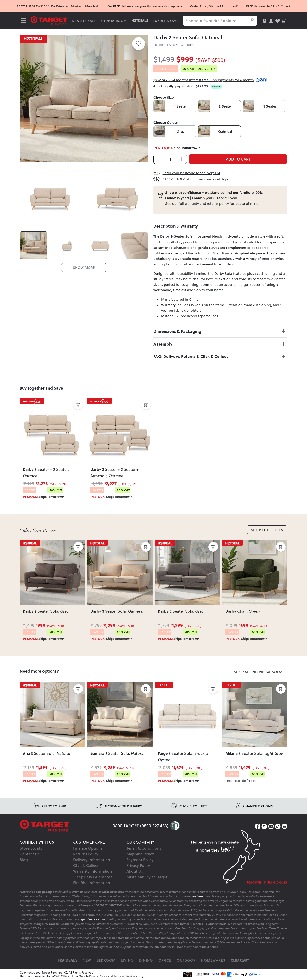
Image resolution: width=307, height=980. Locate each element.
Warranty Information (93, 871)
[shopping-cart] (284, 20)
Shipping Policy (140, 854)
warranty (192, 204)
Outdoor (186, 960)
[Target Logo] (49, 20)
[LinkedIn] (284, 826)
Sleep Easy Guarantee (93, 877)
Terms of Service (124, 976)
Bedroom (106, 960)
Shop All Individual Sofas (259, 672)
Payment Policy (140, 860)
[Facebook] (258, 826)
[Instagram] (264, 826)
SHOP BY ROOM (114, 20)
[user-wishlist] (278, 20)
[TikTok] (278, 826)
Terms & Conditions (144, 848)
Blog (24, 860)
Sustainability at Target (147, 877)
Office (165, 960)
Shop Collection (267, 530)
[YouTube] (271, 826)
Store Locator (32, 848)
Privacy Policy (138, 865)
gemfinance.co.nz (93, 919)
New (87, 960)
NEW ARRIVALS (84, 20)
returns (213, 204)
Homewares (213, 960)
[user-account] (271, 20)
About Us (135, 871)
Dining (146, 960)
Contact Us (30, 854)
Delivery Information (92, 860)
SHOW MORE (84, 267)
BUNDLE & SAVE (165, 20)
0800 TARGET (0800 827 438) (141, 826)
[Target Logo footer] (66, 826)
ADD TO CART (238, 159)
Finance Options (88, 848)
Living (127, 960)
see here (197, 896)
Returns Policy (86, 854)
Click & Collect (86, 865)
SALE (29, 543)
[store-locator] (264, 20)
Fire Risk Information (92, 883)
